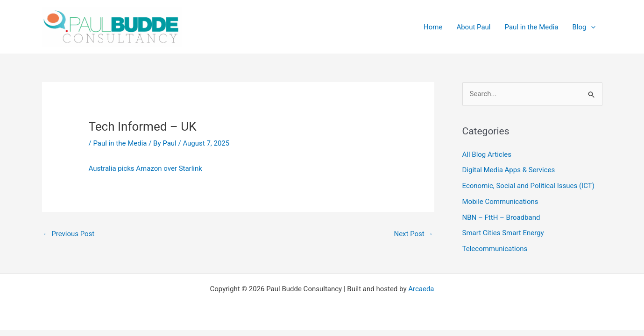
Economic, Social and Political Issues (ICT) (528, 186)
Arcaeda (421, 289)
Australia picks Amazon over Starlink (146, 168)
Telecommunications (495, 249)
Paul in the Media (120, 143)
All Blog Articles (487, 154)
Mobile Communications (500, 202)
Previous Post (69, 234)
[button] (591, 27)
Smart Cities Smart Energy (503, 233)
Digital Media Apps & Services (509, 170)
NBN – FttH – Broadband (501, 217)
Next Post (413, 234)
